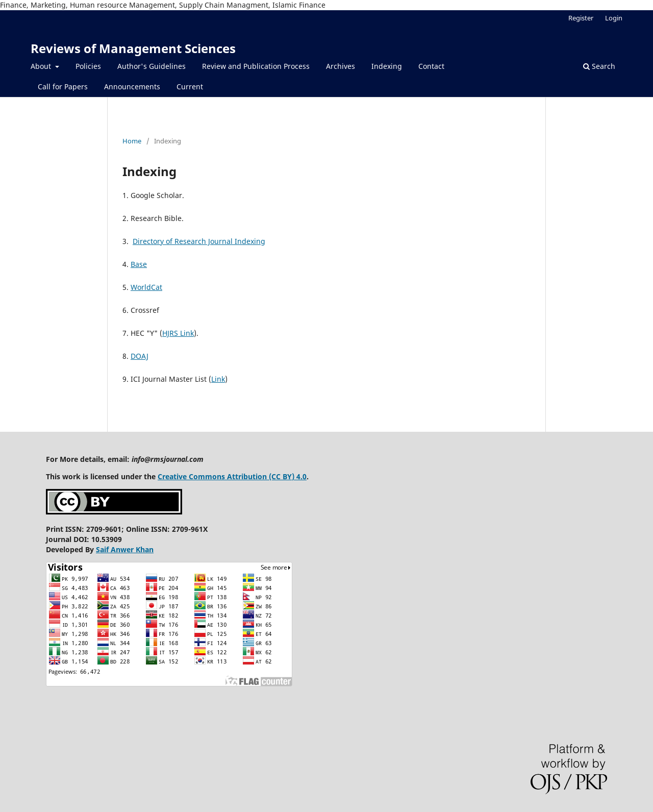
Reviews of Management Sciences (133, 48)
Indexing (387, 66)
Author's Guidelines (152, 66)
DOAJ (140, 356)
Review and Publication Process (256, 66)
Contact (431, 66)
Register (581, 18)
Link (218, 379)
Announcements (132, 87)
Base (139, 264)
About (42, 66)
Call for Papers (63, 87)
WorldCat (146, 287)
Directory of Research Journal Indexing (199, 241)
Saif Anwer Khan (125, 549)
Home (132, 141)
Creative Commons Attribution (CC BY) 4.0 (232, 476)
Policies (88, 66)
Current (190, 87)
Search (599, 66)
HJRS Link (178, 333)
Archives (341, 66)
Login (614, 18)
